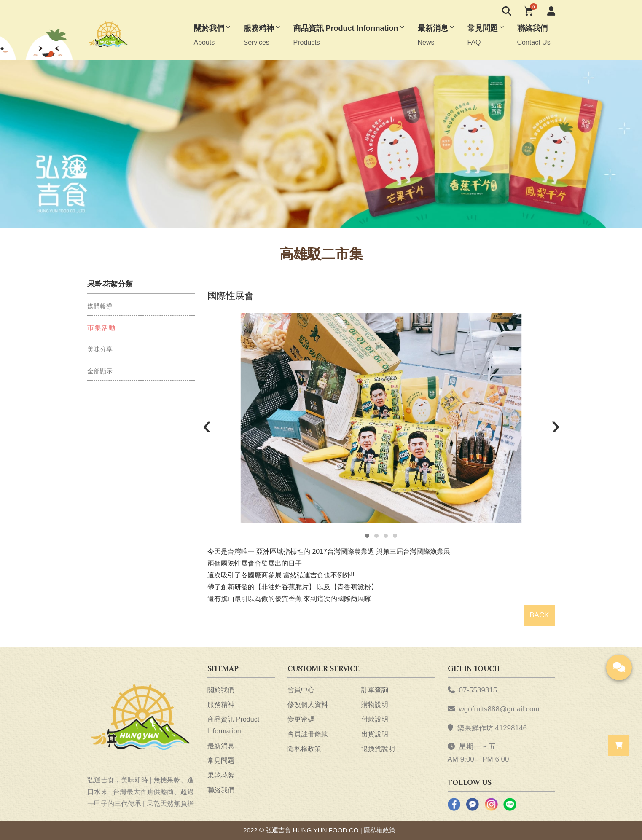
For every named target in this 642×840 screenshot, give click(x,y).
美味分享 (100, 349)
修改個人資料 (308, 704)
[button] (367, 536)
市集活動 (102, 328)
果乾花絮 (221, 775)
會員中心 (301, 690)
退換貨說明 (378, 749)
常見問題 (221, 761)
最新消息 (221, 746)
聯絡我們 (221, 790)
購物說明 (375, 704)
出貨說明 (375, 734)
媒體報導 (100, 306)
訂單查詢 (375, 690)
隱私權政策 (304, 749)
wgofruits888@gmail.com (499, 709)
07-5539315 (478, 690)
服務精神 (221, 704)
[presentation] (207, 427)
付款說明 (375, 719)
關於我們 (221, 690)
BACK (539, 615)
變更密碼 (301, 719)
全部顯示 (100, 371)
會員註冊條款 (308, 734)
